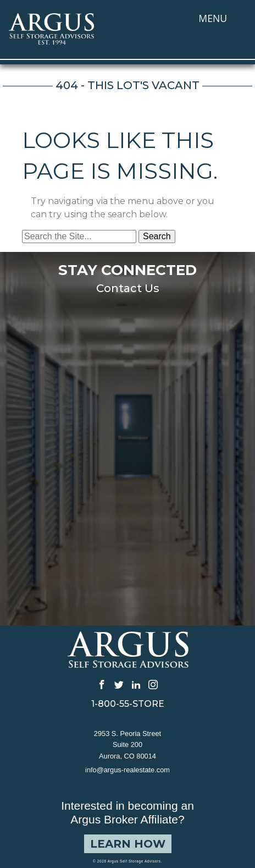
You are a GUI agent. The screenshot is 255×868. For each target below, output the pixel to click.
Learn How (128, 844)
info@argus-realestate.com (127, 770)
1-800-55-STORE (128, 704)
